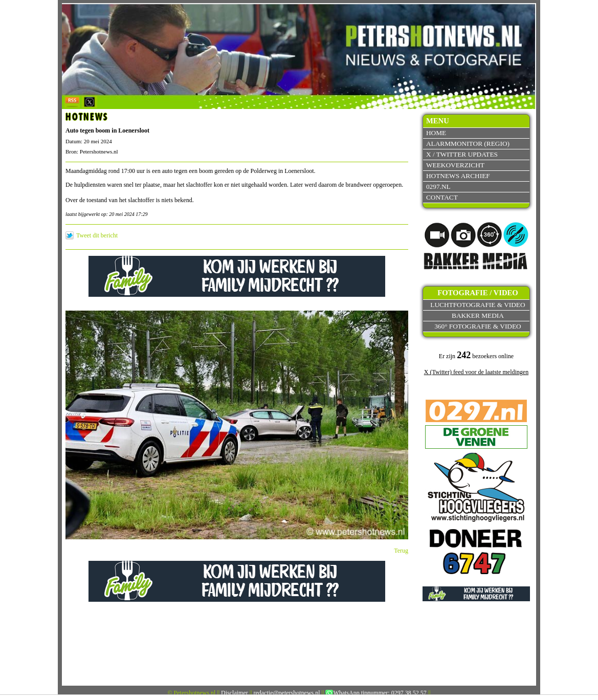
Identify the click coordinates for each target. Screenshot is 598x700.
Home (436, 133)
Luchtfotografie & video (478, 305)
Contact (442, 197)
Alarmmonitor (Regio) (468, 144)
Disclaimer (235, 693)
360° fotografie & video (478, 326)
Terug (401, 551)
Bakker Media (478, 315)
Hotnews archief (458, 176)
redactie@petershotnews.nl (287, 693)
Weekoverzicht (455, 165)
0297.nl (438, 187)
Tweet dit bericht (97, 235)
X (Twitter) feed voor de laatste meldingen (476, 372)
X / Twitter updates (462, 154)
